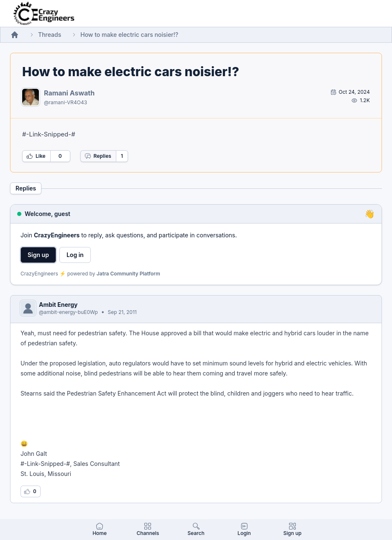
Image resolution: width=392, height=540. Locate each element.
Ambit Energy (58, 305)
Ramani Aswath (69, 93)
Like (36, 156)
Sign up (38, 255)
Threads (50, 35)
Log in (75, 255)
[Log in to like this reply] (31, 491)
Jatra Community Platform (128, 274)
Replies (98, 156)
